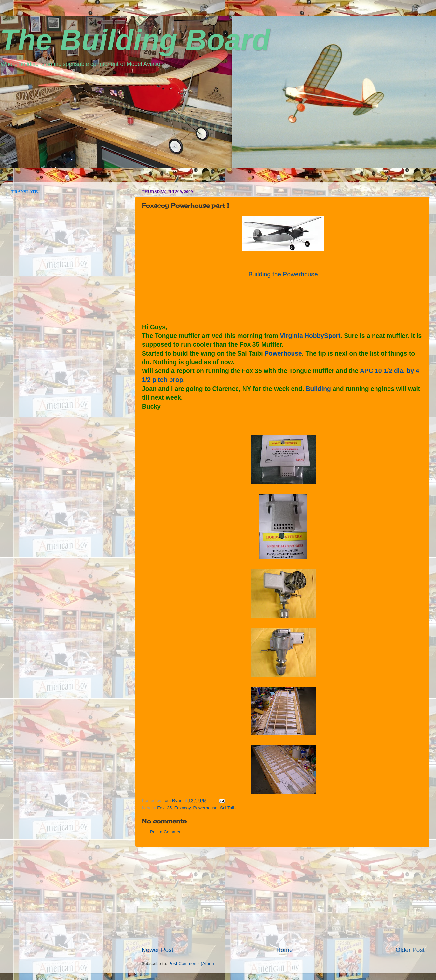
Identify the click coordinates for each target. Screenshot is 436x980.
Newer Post (157, 950)
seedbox (9, 180)
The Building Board (135, 40)
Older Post (410, 950)
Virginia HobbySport (310, 336)
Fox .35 (164, 808)
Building (318, 389)
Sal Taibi (228, 808)
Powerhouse (283, 353)
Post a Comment (166, 832)
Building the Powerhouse (283, 274)
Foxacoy (183, 808)
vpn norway (17, 180)
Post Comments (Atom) (191, 964)
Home (284, 950)
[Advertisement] (283, 896)
